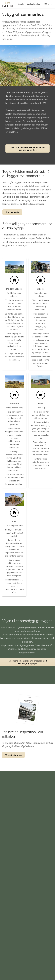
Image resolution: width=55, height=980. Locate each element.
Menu (48, 4)
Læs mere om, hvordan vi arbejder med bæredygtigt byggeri (28, 662)
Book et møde (12, 212)
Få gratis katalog (13, 755)
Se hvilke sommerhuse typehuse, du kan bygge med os (28, 148)
